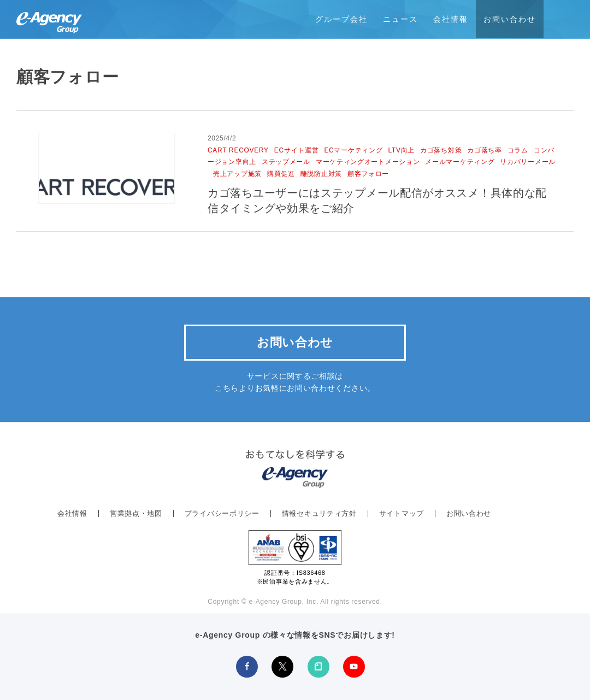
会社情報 (451, 19)
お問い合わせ (510, 19)
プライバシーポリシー (222, 513)
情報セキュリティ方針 (319, 513)
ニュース (400, 19)
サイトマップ (402, 513)
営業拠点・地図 (136, 513)
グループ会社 (341, 19)
